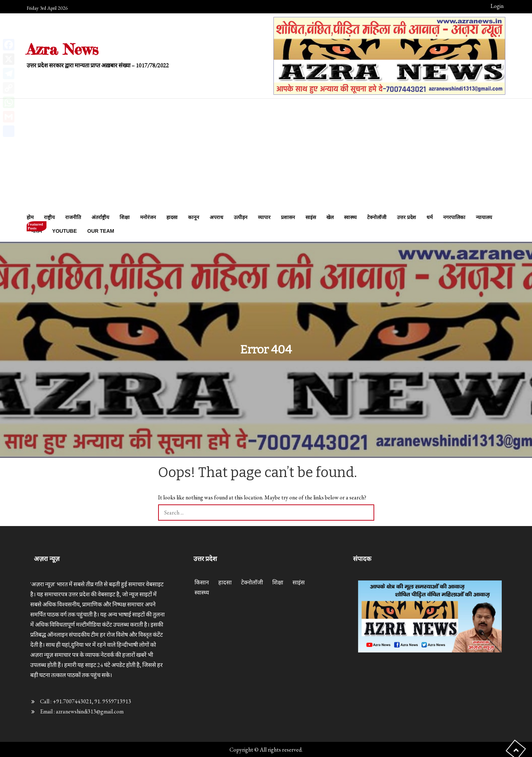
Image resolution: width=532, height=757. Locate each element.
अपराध (216, 217)
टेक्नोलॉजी (377, 217)
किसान (202, 582)
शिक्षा (125, 217)
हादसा (172, 217)
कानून (194, 217)
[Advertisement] (266, 156)
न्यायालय (484, 217)
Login (497, 6)
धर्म (430, 217)
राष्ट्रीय (49, 217)
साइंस (311, 217)
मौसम (37, 229)
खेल (330, 217)
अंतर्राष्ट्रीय (100, 217)
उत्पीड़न (241, 217)
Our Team (101, 231)
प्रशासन (288, 217)
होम (30, 217)
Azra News (62, 49)
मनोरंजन (148, 217)
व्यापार (264, 217)
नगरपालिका (454, 217)
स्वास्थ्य (350, 217)
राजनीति (73, 217)
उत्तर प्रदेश (406, 217)
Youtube (64, 231)
